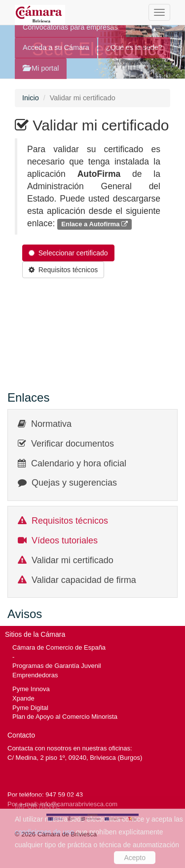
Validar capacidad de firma (84, 580)
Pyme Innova (31, 689)
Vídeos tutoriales (65, 540)
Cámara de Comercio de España (59, 647)
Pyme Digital (30, 708)
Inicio (31, 98)
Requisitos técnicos (70, 521)
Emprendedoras (35, 675)
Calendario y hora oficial (79, 463)
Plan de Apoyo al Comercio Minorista (65, 717)
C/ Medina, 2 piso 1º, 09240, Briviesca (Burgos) (75, 758)
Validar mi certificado (73, 560)
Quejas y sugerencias (74, 483)
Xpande (23, 698)
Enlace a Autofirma (94, 224)
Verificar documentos (73, 444)
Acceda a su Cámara (56, 47)
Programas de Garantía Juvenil (57, 666)
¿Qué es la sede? (134, 47)
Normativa (51, 424)
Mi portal (41, 68)
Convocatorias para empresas (70, 27)
